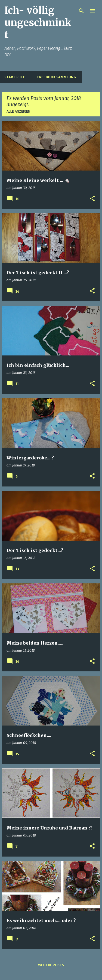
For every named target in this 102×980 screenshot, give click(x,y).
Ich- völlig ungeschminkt (38, 23)
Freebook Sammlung (57, 77)
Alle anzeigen (18, 111)
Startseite (15, 77)
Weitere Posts (51, 965)
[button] (92, 199)
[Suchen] (81, 11)
